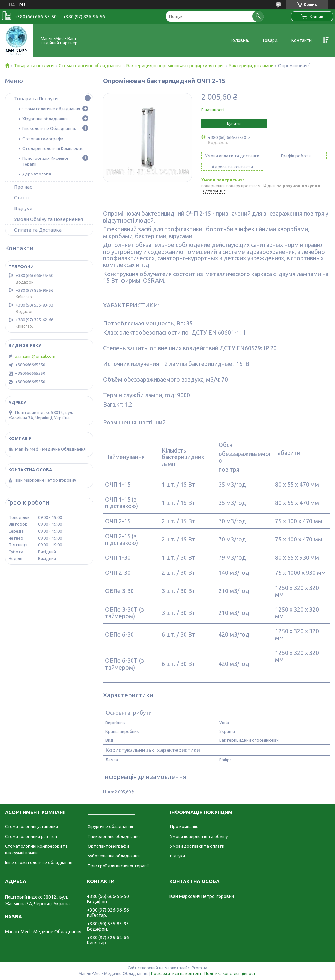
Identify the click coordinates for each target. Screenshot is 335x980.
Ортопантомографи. (43, 139)
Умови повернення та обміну (199, 836)
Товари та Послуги (36, 99)
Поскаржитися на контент (176, 974)
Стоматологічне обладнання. (90, 66)
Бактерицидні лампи (251, 66)
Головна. (240, 40)
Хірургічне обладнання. (45, 119)
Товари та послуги (34, 66)
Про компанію (184, 826)
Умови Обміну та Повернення (49, 219)
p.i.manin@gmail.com (35, 356)
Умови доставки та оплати (197, 846)
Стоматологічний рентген (31, 836)
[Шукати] (258, 16)
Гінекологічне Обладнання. (49, 128)
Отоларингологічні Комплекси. (53, 148)
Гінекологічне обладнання (114, 836)
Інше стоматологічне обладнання (39, 862)
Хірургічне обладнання (110, 826)
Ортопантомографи (108, 846)
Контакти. (302, 40)
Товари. (270, 40)
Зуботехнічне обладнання (114, 856)
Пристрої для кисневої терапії (118, 866)
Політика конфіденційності (230, 974)
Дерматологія (37, 174)
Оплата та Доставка (38, 230)
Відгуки (23, 208)
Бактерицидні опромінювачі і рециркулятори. (175, 66)
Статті (21, 198)
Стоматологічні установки (31, 826)
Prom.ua (200, 968)
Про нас (23, 187)
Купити (234, 124)
